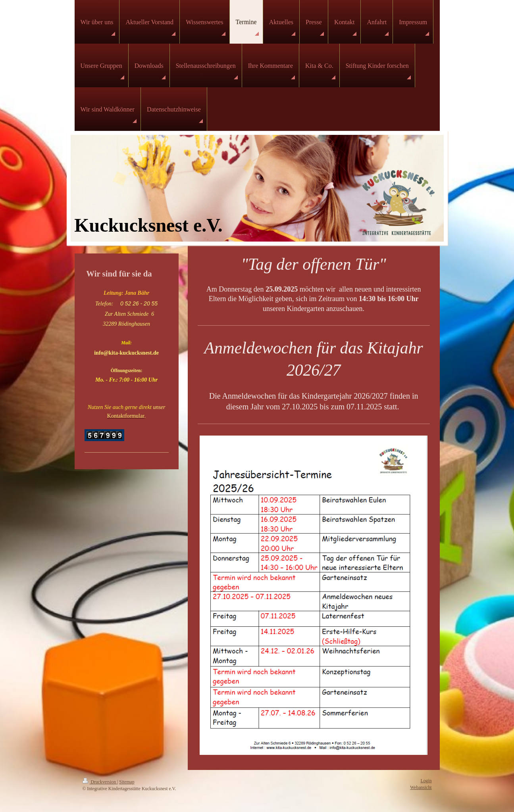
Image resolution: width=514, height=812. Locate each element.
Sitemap (127, 782)
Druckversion (100, 782)
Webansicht (421, 788)
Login (426, 781)
